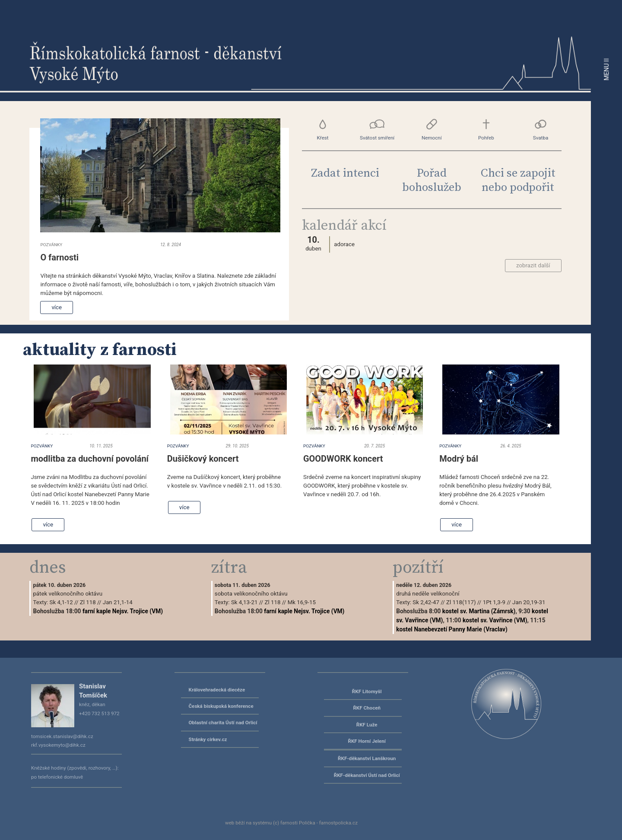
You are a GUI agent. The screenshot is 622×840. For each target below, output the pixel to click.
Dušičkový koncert (203, 459)
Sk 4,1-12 (61, 602)
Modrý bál (459, 459)
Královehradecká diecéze (217, 690)
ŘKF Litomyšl (367, 691)
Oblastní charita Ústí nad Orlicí (223, 723)
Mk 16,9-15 (302, 602)
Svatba (540, 130)
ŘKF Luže (367, 725)
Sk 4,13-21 (244, 602)
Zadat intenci (345, 173)
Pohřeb (486, 130)
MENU (606, 69)
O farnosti (59, 257)
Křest (323, 130)
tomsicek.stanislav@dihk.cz (62, 736)
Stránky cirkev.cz (208, 739)
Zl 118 (88, 602)
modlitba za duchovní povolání (90, 459)
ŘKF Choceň (367, 708)
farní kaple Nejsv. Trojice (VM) (123, 611)
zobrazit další (533, 265)
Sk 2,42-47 (426, 602)
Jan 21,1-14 (118, 602)
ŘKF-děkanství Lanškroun (367, 758)
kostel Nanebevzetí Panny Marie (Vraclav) (452, 629)
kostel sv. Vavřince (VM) (495, 620)
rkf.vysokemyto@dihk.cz (58, 745)
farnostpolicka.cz (338, 823)
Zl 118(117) (461, 602)
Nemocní (432, 130)
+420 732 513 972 (99, 713)
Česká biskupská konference (221, 706)
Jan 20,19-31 (529, 602)
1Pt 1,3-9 (494, 602)
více (57, 307)
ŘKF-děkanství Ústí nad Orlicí (367, 775)
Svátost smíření (377, 130)
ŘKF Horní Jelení (367, 741)
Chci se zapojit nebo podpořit (518, 181)
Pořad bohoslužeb (432, 181)
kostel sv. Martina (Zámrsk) (479, 611)
